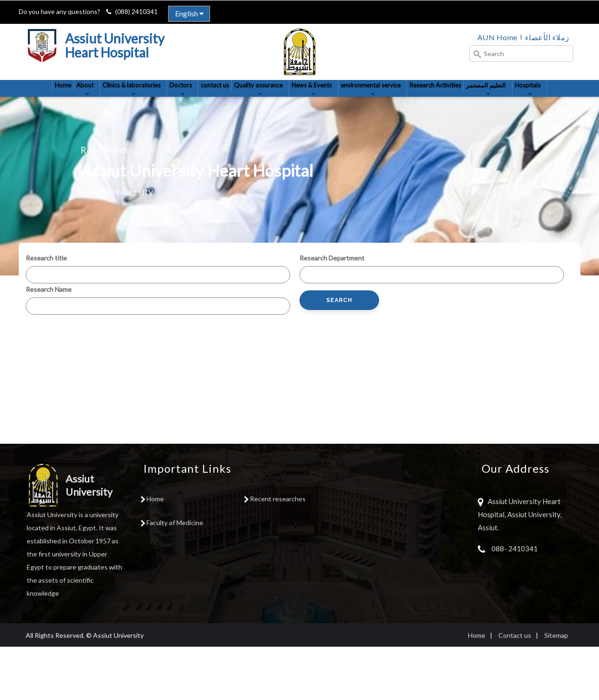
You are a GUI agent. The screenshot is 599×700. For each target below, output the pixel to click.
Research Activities (525, 97)
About (82, 102)
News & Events (371, 102)
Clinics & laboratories (141, 102)
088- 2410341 (515, 602)
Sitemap (556, 689)
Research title (46, 311)
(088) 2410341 (136, 11)
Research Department (332, 311)
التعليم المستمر (277, 137)
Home (52, 97)
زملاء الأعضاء (547, 37)
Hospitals (330, 137)
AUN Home (497, 37)
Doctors (204, 102)
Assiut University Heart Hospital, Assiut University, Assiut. (520, 568)
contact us (245, 97)
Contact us (515, 689)
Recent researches (278, 552)
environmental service (445, 102)
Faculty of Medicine (175, 576)
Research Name (49, 343)
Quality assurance (303, 102)
